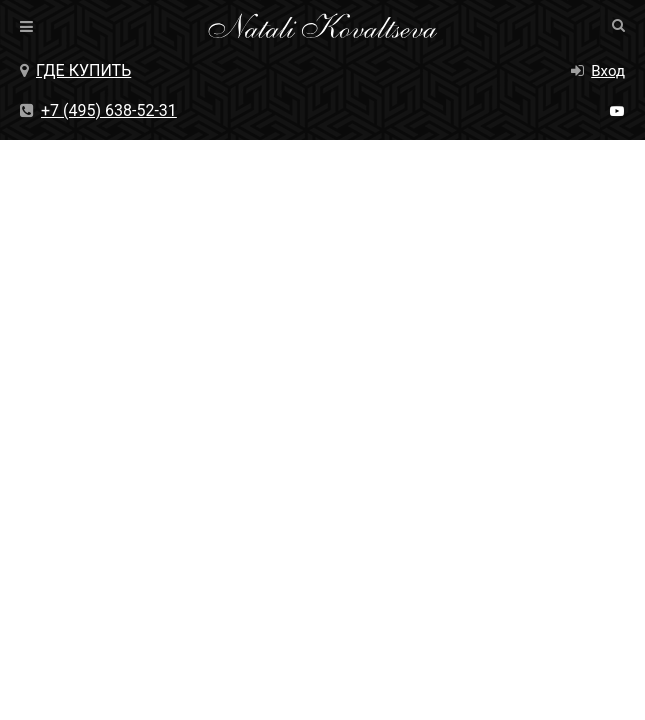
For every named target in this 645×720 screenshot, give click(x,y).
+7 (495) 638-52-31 (98, 110)
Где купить (75, 70)
